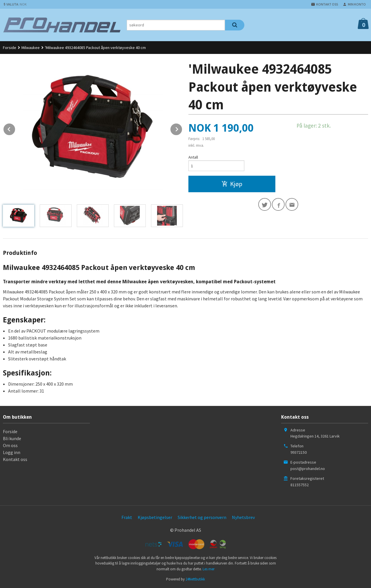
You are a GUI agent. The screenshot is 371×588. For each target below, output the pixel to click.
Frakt (127, 517)
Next (182, 128)
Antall (193, 157)
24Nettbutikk (195, 579)
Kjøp (232, 184)
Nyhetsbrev (243, 517)
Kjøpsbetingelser (155, 517)
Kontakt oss (15, 459)
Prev (15, 128)
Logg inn (12, 452)
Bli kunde (12, 438)
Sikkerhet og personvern (202, 517)
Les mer (209, 569)
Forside (10, 48)
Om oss (10, 445)
